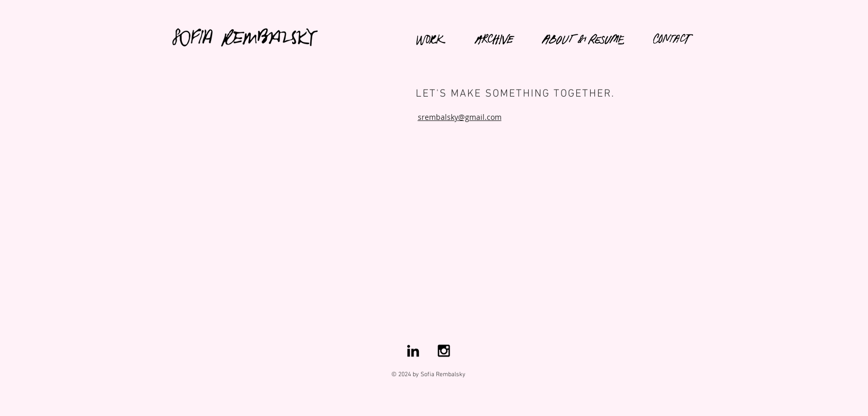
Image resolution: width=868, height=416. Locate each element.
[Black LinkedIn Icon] (413, 351)
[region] (254, 34)
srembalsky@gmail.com (460, 117)
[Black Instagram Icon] (444, 351)
